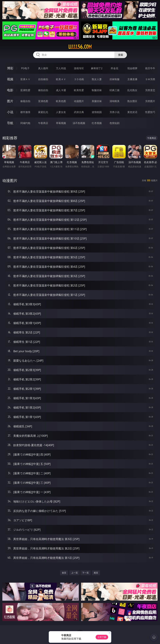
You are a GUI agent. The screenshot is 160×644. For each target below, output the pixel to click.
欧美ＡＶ (61, 79)
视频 (10, 79)
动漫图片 (79, 101)
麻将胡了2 (97, 68)
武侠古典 (79, 112)
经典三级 (115, 90)
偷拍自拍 (43, 90)
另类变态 (150, 90)
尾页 (96, 573)
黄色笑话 (132, 112)
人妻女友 (61, 112)
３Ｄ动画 (79, 79)
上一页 (75, 573)
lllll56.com (80, 47)
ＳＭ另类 (150, 79)
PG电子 (25, 68)
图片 (10, 101)
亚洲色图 (43, 101)
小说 (10, 112)
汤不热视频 (79, 123)
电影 (10, 90)
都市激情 (25, 112)
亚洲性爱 (25, 90)
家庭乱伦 (43, 112)
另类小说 (115, 112)
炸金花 (115, 68)
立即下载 (102, 637)
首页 (64, 573)
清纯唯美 (115, 101)
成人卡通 (61, 90)
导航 (10, 123)
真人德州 (43, 68)
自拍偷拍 (43, 79)
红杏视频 (97, 123)
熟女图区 (132, 101)
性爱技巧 (150, 112)
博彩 (10, 68)
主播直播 (132, 79)
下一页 (85, 573)
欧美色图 (61, 101)
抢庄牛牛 (150, 68)
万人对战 (61, 68)
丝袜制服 (115, 79)
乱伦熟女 (132, 90)
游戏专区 (79, 68)
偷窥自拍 (25, 101)
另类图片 (150, 101)
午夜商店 (43, 123)
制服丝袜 (97, 90)
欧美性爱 (79, 90)
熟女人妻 (97, 79)
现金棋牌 (132, 68)
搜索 (121, 55)
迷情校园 (97, 112)
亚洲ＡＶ (25, 79)
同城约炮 (25, 123)
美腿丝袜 (97, 101)
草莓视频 (61, 123)
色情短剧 (115, 123)
